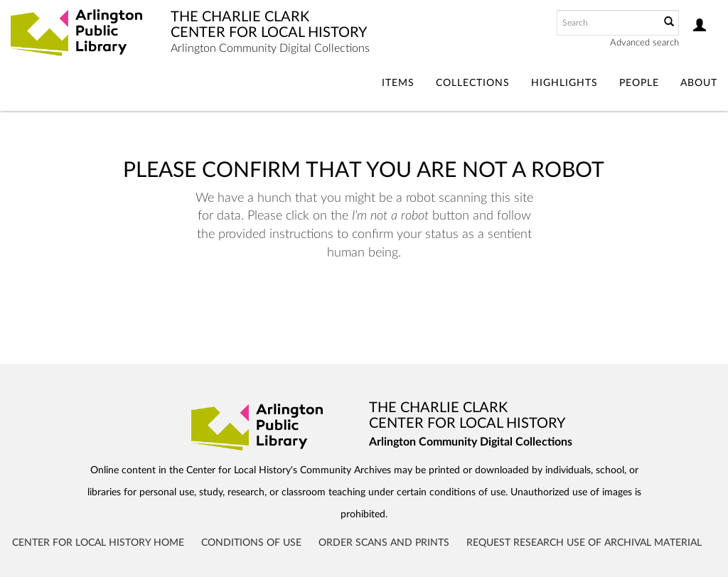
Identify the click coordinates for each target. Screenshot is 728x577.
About (699, 83)
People (639, 83)
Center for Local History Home (98, 543)
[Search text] (607, 23)
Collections (473, 83)
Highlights (564, 83)
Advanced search (644, 43)
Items (398, 83)
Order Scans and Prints (384, 543)
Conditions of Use (251, 543)
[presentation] (385, 307)
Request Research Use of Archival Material (584, 543)
